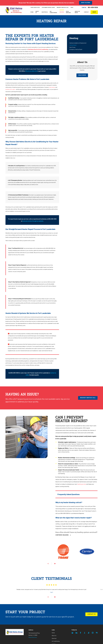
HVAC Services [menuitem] (68, 12)
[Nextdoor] (97, 633)
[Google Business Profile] (72, 633)
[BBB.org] (85, 633)
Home (53, 633)
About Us (54, 635)
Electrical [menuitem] (45, 12)
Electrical (54, 638)
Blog (72, 8)
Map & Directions (33, 637)
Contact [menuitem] (86, 12)
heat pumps (52, 87)
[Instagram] (93, 633)
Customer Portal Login (48, 8)
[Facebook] (81, 633)
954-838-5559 (93, 7)
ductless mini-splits (10, 89)
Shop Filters (86, 3)
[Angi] (89, 633)
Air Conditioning (56, 641)
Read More (82, 75)
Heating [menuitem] (62, 12)
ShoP (94, 12)
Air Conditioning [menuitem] (53, 12)
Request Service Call (63, 8)
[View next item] (55, 564)
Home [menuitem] (32, 12)
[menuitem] (82, 43)
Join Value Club (35, 8)
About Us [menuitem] (37, 12)
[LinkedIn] (76, 633)
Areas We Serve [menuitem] (77, 12)
